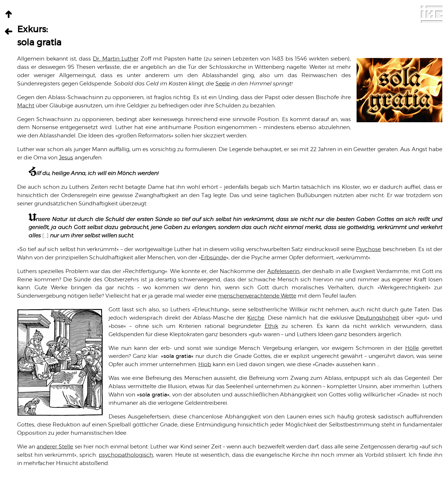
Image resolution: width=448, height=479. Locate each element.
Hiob (205, 365)
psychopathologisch (126, 455)
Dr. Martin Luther (116, 59)
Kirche (256, 318)
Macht (26, 106)
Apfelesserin (283, 271)
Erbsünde (214, 258)
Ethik (271, 326)
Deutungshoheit (378, 318)
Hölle (412, 348)
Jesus (66, 158)
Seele (223, 84)
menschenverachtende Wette (257, 296)
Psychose (368, 249)
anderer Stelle (55, 447)
